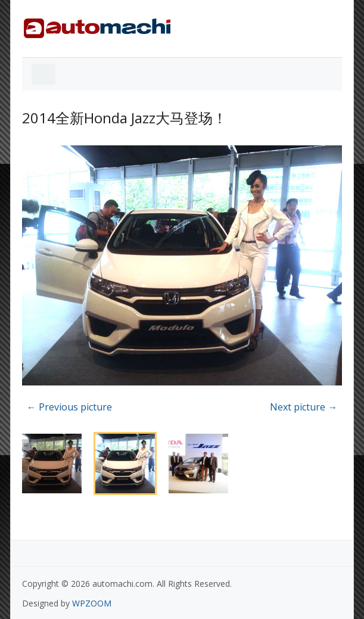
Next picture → (304, 407)
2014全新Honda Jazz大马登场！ (125, 118)
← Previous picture (69, 407)
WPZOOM (92, 603)
